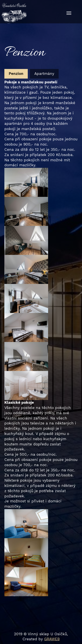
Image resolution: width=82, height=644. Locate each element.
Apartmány (44, 74)
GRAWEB (52, 639)
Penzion (16, 74)
